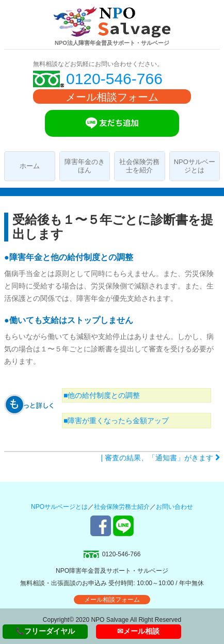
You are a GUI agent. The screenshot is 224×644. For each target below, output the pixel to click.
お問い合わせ (174, 507)
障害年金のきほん (85, 166)
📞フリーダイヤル (45, 631)
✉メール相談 (138, 631)
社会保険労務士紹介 (122, 507)
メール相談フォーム (112, 97)
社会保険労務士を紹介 (139, 166)
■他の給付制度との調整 (102, 395)
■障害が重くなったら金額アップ (116, 421)
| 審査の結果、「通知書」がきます (161, 458)
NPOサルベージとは (195, 166)
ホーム (30, 166)
